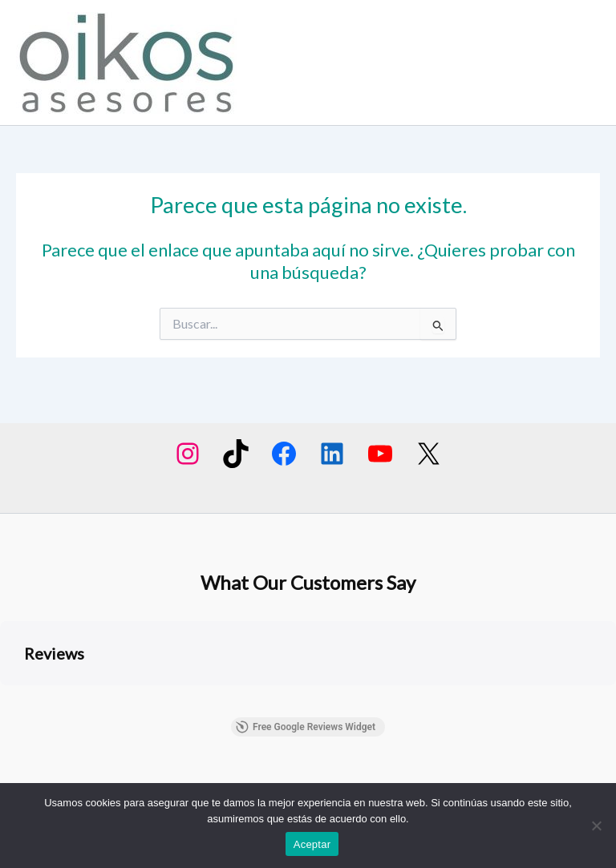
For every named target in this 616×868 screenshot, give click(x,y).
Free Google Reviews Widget (306, 727)
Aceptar (312, 844)
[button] (13, 701)
